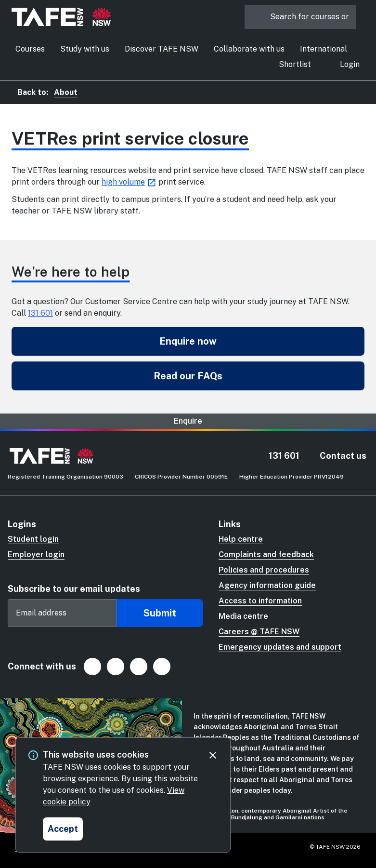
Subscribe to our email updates (74, 589)
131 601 (40, 313)
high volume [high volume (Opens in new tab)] (123, 182)
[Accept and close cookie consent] (63, 829)
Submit (160, 613)
